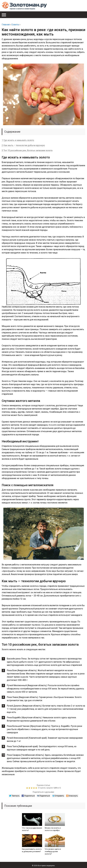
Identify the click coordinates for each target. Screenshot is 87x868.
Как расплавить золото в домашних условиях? (32, 850)
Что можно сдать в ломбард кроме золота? (53, 851)
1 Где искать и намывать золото (18, 140)
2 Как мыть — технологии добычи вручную (23, 145)
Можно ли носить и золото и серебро (53, 829)
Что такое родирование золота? (32, 829)
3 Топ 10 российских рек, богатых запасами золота (27, 150)
